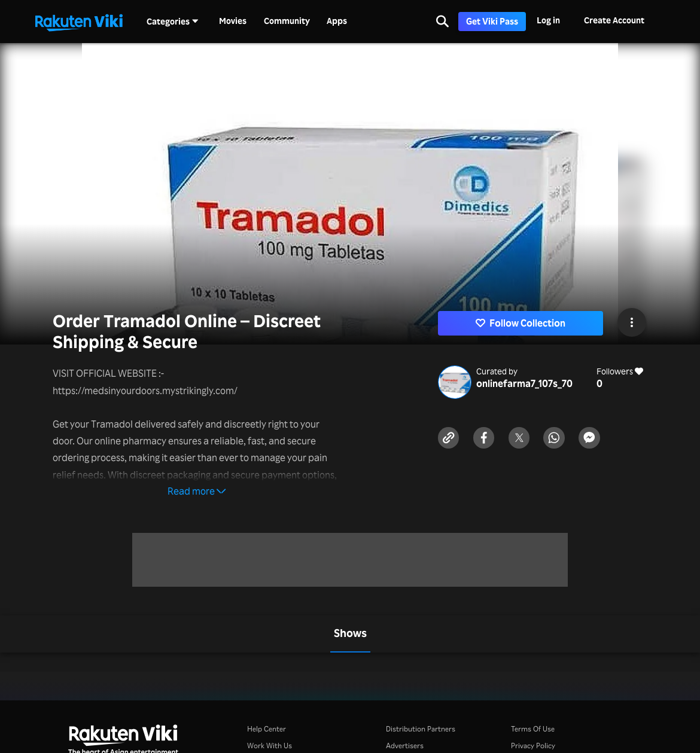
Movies (233, 21)
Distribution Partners (421, 729)
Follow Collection (521, 323)
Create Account (614, 20)
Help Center (267, 729)
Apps (337, 21)
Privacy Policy (533, 746)
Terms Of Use (533, 729)
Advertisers (405, 746)
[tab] (350, 634)
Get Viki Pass (492, 21)
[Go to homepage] (79, 22)
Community (287, 21)
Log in (548, 20)
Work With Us (270, 746)
